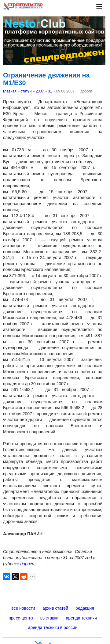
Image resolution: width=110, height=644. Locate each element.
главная (10, 91)
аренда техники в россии (53, 627)
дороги (27, 564)
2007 (40, 91)
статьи (26, 91)
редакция (85, 608)
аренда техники (81, 618)
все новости (23, 608)
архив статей (55, 608)
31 (50, 91)
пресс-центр (21, 618)
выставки (50, 618)
